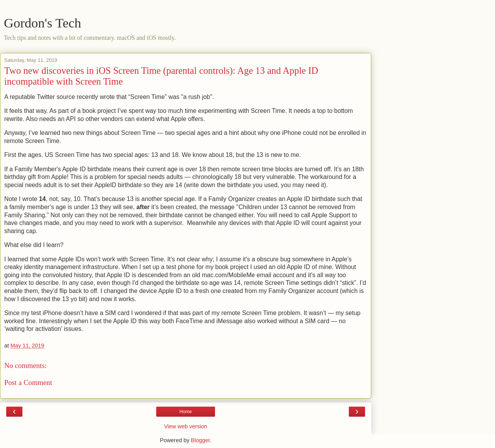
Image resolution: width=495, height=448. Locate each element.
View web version (186, 426)
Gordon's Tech (43, 23)
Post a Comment (28, 382)
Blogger (201, 440)
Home (186, 412)
